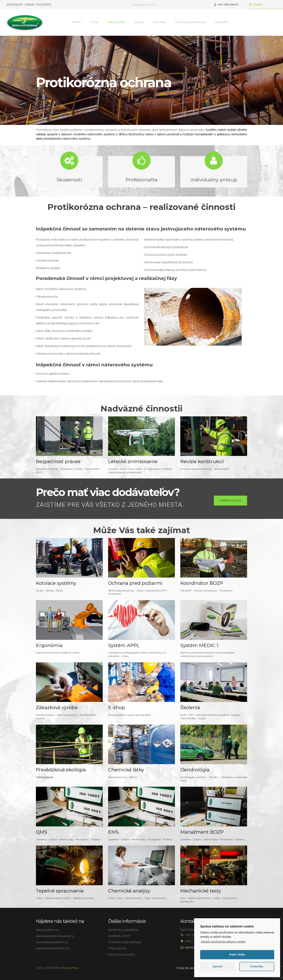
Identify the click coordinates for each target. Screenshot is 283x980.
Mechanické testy (201, 891)
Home (76, 22)
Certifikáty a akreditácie (123, 930)
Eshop (139, 22)
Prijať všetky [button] (237, 955)
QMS (42, 832)
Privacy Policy (70, 968)
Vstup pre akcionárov (190, 968)
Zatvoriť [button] (218, 966)
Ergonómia (49, 645)
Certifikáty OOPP (119, 936)
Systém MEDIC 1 (199, 645)
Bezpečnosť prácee (58, 461)
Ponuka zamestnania (191, 22)
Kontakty (222, 22)
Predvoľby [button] (257, 966)
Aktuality (159, 22)
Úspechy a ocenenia (121, 954)
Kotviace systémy (56, 583)
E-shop (117, 707)
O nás (94, 22)
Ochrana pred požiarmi (135, 583)
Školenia (190, 707)
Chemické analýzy (129, 891)
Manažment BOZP (202, 832)
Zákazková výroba (57, 707)
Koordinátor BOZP (202, 583)
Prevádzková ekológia (61, 770)
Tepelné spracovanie (60, 891)
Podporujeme (117, 948)
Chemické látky (126, 770)
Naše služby (116, 22)
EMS (113, 832)
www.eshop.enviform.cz (52, 942)
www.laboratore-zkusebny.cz (55, 936)
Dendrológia (195, 770)
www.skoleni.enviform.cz (52, 948)
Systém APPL (124, 645)
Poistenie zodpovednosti (125, 942)
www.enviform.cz (47, 930)
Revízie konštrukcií (202, 461)
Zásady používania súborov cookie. (223, 942)
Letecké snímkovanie (133, 461)
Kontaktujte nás (231, 501)
